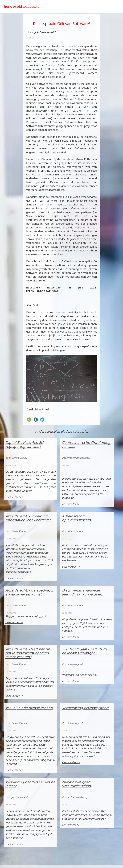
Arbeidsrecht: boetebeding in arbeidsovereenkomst (30, 592)
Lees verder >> (14, 497)
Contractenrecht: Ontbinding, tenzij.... (87, 444)
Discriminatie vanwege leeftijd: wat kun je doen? (83, 592)
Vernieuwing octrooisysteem (86, 708)
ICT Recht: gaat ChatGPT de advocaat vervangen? (85, 651)
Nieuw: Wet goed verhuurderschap (76, 784)
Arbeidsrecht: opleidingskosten (76, 518)
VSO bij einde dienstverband (29, 708)
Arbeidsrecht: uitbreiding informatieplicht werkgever (28, 518)
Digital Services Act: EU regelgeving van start (24, 444)
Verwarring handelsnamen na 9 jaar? (30, 784)
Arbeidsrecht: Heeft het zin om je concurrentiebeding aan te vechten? (28, 653)
